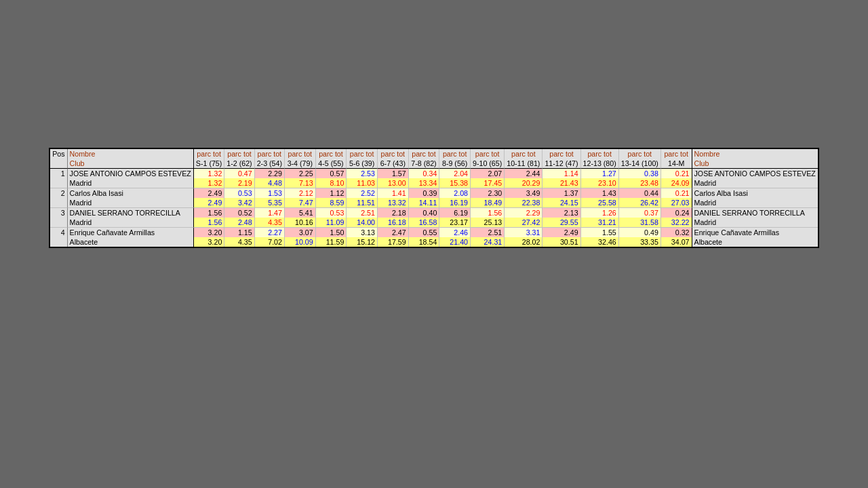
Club (77, 163)
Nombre (83, 154)
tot (217, 154)
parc (204, 154)
